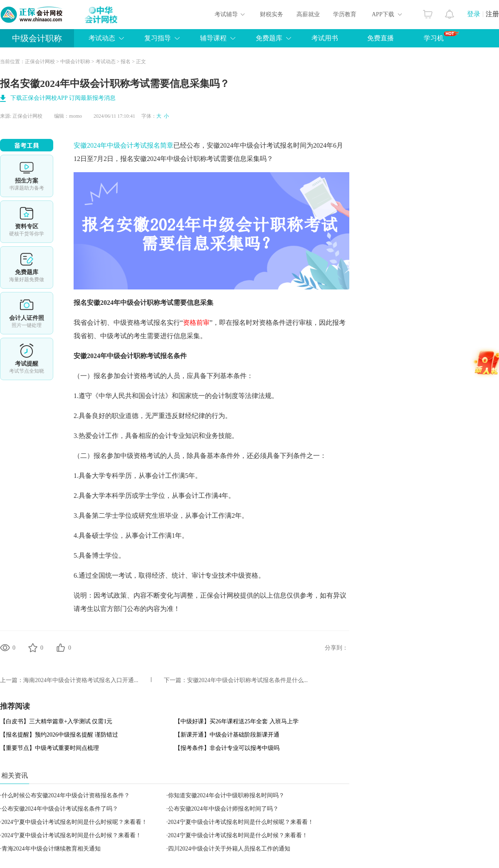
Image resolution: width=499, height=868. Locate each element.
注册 (492, 14)
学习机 (441, 36)
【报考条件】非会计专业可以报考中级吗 (227, 748)
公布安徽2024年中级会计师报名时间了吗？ (223, 809)
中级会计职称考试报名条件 (147, 356)
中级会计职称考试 (193, 159)
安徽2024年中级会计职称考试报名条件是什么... (248, 680)
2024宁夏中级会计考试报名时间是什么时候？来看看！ (72, 835)
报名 (126, 62)
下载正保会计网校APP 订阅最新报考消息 (63, 98)
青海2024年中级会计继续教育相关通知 (51, 849)
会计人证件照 (27, 313)
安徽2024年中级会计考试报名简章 (124, 145)
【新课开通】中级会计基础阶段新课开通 (227, 735)
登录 (474, 14)
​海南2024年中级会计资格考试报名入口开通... (81, 680)
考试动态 (106, 62)
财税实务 (272, 14)
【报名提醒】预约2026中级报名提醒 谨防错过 (59, 735)
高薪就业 (308, 14)
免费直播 (380, 38)
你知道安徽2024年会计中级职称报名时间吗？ (226, 795)
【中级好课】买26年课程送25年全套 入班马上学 (237, 721)
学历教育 (345, 14)
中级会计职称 (37, 38)
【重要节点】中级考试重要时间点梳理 (49, 748)
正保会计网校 (40, 62)
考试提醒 (27, 359)
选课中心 (27, 176)
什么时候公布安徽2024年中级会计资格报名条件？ (66, 795)
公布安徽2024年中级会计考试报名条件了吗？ (60, 809)
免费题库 (27, 267)
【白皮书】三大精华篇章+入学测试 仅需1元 (56, 721)
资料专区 (27, 222)
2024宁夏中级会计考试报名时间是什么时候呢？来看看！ (74, 822)
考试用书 (325, 38)
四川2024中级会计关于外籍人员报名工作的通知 (229, 849)
